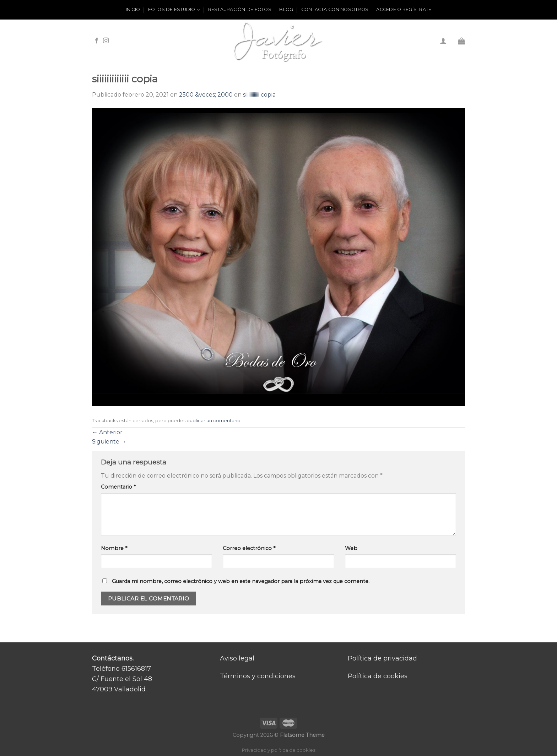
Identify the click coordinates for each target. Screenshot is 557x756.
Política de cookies (378, 676)
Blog (286, 9)
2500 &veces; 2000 (206, 95)
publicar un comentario (213, 421)
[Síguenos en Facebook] (97, 41)
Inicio (133, 9)
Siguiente (109, 442)
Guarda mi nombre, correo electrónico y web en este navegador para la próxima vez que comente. (241, 581)
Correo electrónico (249, 548)
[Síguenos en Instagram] (106, 41)
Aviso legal (237, 658)
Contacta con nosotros (335, 9)
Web (351, 548)
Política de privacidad (382, 658)
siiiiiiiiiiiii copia (259, 95)
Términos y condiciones (258, 676)
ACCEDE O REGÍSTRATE (404, 9)
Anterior (107, 432)
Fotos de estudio (174, 10)
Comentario (118, 487)
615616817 (136, 669)
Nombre (114, 548)
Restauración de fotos (240, 9)
